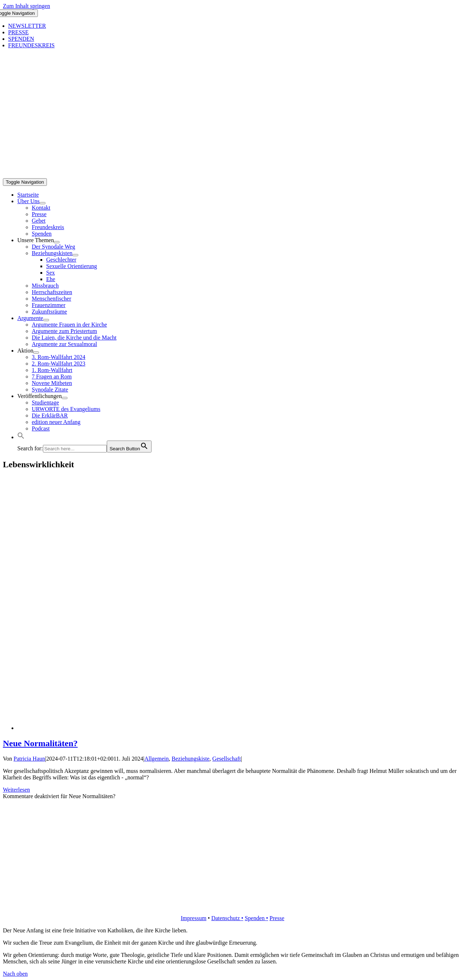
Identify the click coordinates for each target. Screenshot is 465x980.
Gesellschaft (227, 759)
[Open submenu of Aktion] (36, 353)
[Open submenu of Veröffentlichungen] (65, 398)
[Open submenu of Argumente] (46, 320)
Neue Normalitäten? (40, 743)
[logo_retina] (234, 906)
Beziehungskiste (191, 759)
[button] (21, 437)
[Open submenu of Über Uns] (43, 203)
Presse (277, 918)
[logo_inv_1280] (234, 175)
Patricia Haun (30, 759)
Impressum (194, 918)
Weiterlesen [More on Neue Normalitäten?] (16, 790)
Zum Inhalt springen (27, 6)
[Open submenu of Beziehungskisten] (75, 255)
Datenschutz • (227, 918)
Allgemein (157, 759)
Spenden (255, 918)
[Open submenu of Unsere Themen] (57, 242)
